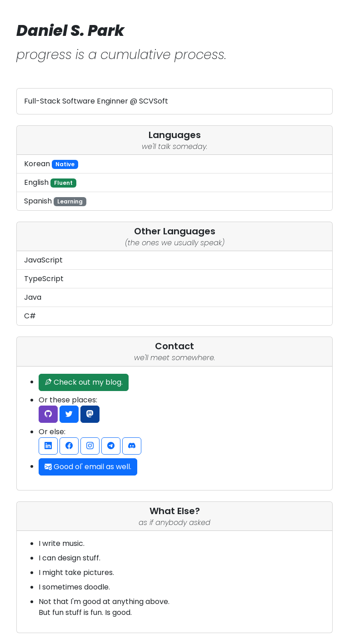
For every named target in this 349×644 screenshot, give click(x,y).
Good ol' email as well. (88, 467)
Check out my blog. (84, 382)
